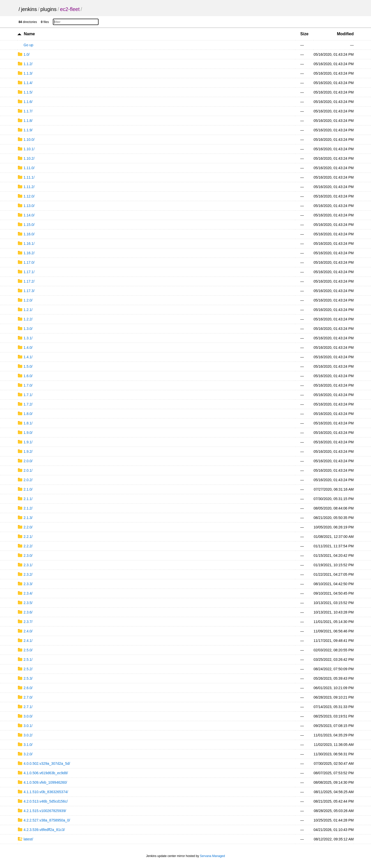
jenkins (29, 9)
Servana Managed (212, 856)
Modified (345, 34)
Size (304, 34)
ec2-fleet (70, 9)
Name (29, 34)
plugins (48, 9)
